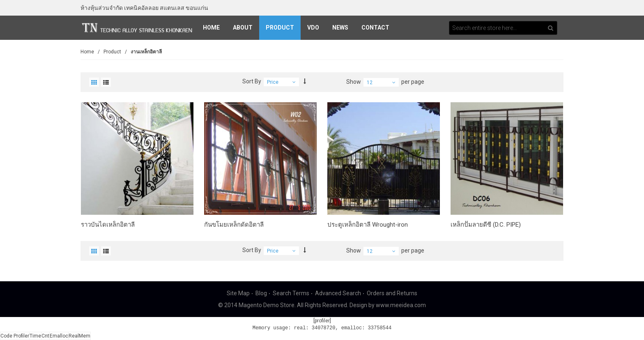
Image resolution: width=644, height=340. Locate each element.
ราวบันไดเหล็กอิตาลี (108, 225)
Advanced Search (338, 293)
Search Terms (291, 293)
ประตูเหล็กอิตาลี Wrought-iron (368, 225)
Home (211, 28)
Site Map (238, 293)
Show (354, 82)
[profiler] (322, 321)
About (243, 28)
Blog (261, 293)
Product (280, 28)
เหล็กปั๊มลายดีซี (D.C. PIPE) (486, 225)
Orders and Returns (392, 293)
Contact (375, 28)
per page (413, 82)
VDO (313, 28)
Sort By (252, 81)
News (340, 28)
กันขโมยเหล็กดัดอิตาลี (234, 225)
